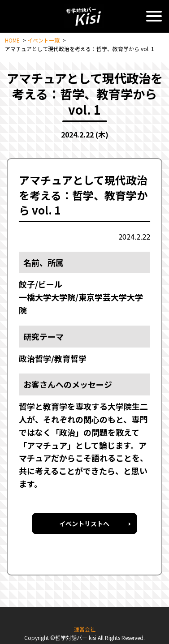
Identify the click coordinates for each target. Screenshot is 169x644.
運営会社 (85, 629)
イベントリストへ (84, 524)
